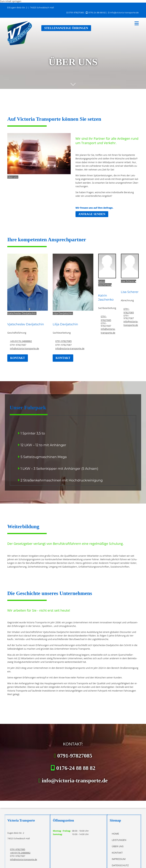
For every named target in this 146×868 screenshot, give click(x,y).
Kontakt (117, 853)
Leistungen (119, 840)
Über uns (118, 846)
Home (115, 834)
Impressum (119, 859)
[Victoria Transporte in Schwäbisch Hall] (20, 44)
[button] (90, 23)
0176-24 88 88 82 (97, 13)
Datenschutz (120, 865)
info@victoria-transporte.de (124, 13)
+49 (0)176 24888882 (21, 341)
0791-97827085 (76, 13)
